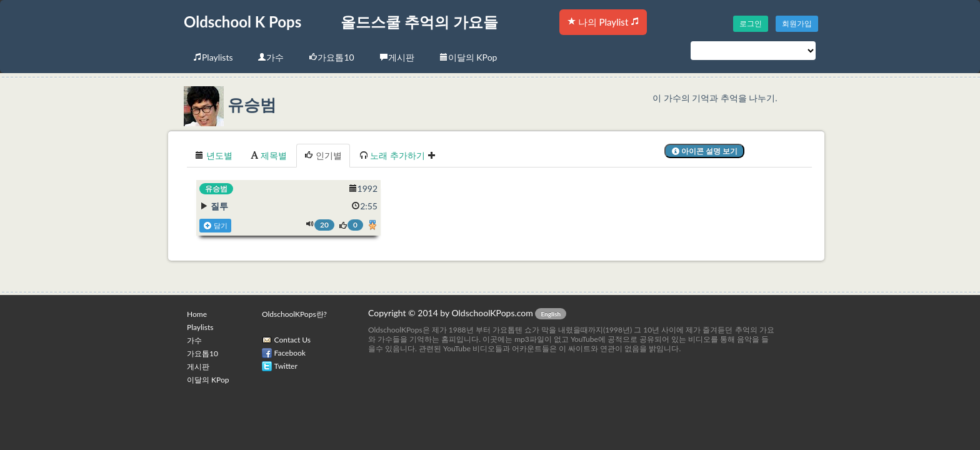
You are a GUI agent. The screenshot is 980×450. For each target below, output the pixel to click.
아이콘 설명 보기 (705, 151)
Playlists (213, 57)
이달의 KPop (468, 57)
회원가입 (797, 23)
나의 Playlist (603, 22)
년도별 (214, 155)
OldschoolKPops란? (294, 314)
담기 (215, 226)
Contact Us (292, 340)
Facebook (290, 353)
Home (197, 314)
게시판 (397, 57)
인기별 (323, 155)
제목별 (269, 155)
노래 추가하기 (398, 155)
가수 (271, 57)
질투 (219, 206)
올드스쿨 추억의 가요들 (419, 22)
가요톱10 (331, 57)
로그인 (751, 23)
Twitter (286, 366)
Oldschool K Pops (242, 22)
